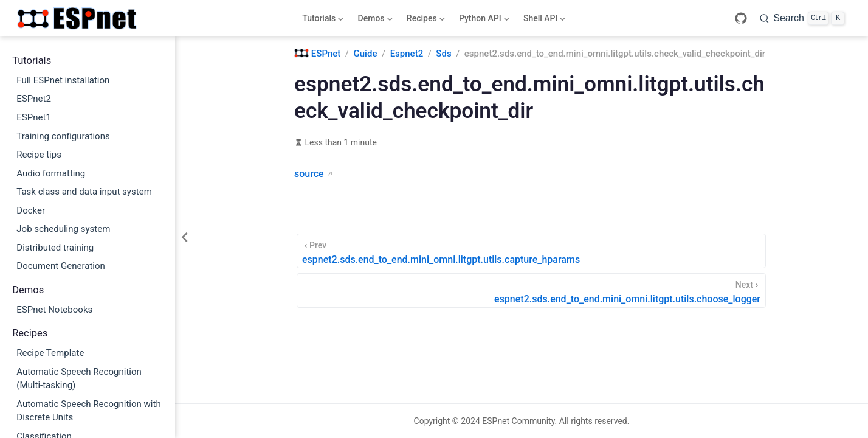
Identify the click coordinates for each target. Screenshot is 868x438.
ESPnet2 (34, 99)
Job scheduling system (63, 229)
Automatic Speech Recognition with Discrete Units (88, 411)
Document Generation (61, 266)
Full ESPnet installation (63, 80)
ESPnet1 (34, 117)
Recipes (424, 21)
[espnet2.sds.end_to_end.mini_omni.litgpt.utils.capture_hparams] (531, 251)
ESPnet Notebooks (54, 310)
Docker (31, 210)
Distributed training (55, 248)
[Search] (802, 18)
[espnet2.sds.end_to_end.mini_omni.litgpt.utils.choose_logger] (531, 290)
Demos (374, 21)
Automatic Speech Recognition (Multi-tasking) (79, 379)
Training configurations (63, 136)
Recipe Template (50, 353)
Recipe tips (39, 155)
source (309, 174)
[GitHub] (741, 18)
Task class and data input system (84, 192)
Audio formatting (51, 173)
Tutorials (322, 21)
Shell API (543, 21)
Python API (483, 21)
